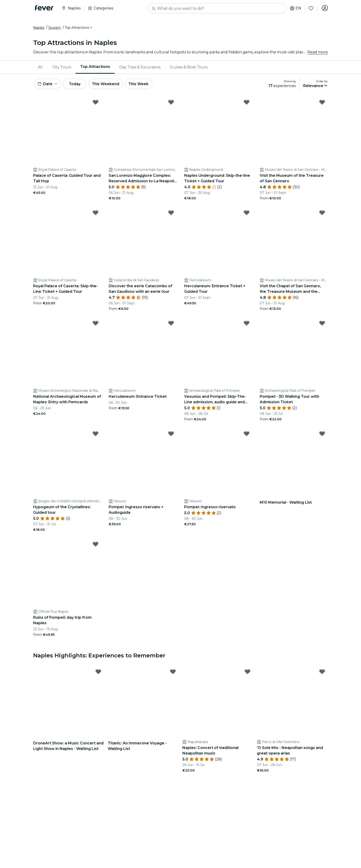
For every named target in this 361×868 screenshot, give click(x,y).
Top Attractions (95, 68)
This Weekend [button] (109, 85)
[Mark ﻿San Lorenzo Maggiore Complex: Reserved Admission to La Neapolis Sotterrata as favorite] (171, 104)
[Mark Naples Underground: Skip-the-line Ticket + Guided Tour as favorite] (247, 104)
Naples (39, 28)
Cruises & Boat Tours (189, 68)
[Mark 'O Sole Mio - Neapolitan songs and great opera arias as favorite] (322, 673)
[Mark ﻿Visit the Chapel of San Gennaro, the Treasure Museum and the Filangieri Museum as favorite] (322, 214)
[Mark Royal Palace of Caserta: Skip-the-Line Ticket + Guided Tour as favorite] (96, 214)
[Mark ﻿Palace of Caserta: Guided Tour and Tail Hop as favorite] (96, 104)
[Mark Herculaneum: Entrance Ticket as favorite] (171, 325)
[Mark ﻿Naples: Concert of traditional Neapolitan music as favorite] (247, 673)
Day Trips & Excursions (140, 68)
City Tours (62, 68)
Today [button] (76, 85)
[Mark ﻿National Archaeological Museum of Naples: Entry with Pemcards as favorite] (96, 325)
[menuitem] (41, 68)
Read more (318, 53)
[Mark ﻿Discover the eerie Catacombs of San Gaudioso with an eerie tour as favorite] (171, 214)
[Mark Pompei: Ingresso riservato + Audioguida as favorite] (171, 435)
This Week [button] (143, 85)
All (40, 68)
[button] (79, 28)
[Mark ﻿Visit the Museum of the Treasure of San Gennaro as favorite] (322, 104)
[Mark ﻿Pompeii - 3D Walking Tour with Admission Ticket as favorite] (322, 325)
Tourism (54, 28)
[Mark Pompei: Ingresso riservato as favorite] (247, 435)
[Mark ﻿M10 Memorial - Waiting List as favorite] (322, 435)
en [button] (295, 8)
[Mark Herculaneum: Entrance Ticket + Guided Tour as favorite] (247, 214)
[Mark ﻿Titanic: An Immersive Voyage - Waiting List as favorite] (173, 673)
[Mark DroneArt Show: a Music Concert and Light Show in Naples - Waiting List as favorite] (98, 673)
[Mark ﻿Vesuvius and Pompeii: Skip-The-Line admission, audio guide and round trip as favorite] (247, 325)
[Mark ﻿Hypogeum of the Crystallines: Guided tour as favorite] (96, 435)
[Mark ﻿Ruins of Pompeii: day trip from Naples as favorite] (96, 546)
